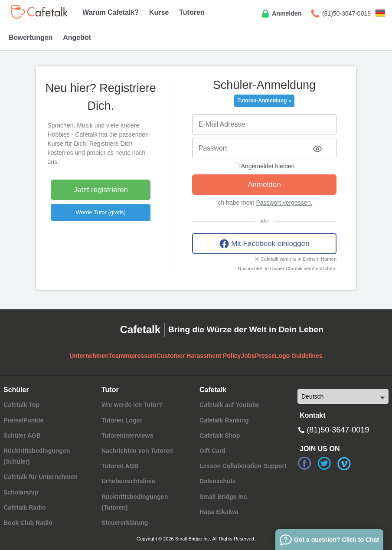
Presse (265, 356)
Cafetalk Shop (220, 435)
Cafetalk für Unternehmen (41, 477)
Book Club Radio (28, 523)
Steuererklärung (125, 523)
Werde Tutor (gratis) (101, 212)
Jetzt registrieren (101, 190)
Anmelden (281, 14)
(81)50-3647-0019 (340, 14)
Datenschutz (217, 481)
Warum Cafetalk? (111, 12)
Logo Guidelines (299, 356)
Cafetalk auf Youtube (229, 405)
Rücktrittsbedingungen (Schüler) (37, 456)
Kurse (159, 12)
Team (117, 356)
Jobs (248, 356)
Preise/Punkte (24, 420)
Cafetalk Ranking (224, 420)
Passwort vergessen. (284, 203)
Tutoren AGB (120, 466)
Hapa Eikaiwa (219, 512)
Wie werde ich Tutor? (132, 405)
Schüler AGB (22, 435)
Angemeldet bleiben (264, 166)
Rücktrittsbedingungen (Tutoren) (135, 502)
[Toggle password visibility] (317, 149)
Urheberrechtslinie (128, 481)
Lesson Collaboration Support (243, 466)
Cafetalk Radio (24, 507)
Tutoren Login (122, 420)
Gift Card (212, 451)
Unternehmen (89, 356)
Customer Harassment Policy (199, 356)
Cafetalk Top (21, 405)
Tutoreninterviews (127, 435)
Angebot (77, 38)
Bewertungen (31, 38)
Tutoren (192, 12)
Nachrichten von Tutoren (137, 451)
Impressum (140, 356)
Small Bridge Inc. (224, 497)
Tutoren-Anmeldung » (265, 101)
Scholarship (21, 492)
